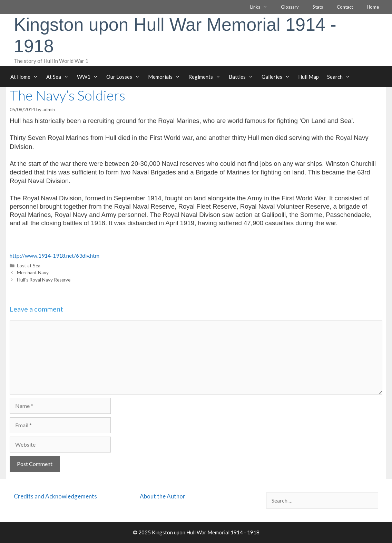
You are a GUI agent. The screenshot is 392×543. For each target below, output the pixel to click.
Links (262, 7)
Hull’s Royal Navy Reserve (44, 280)
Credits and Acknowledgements (55, 496)
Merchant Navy (33, 273)
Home (373, 7)
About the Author (163, 496)
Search (341, 77)
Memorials (166, 77)
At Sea (60, 77)
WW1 (90, 77)
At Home (26, 77)
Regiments (207, 77)
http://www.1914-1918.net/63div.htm (55, 255)
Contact (345, 7)
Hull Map (308, 77)
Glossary (290, 7)
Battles (243, 77)
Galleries (278, 77)
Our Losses (125, 77)
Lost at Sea (29, 266)
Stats (318, 7)
